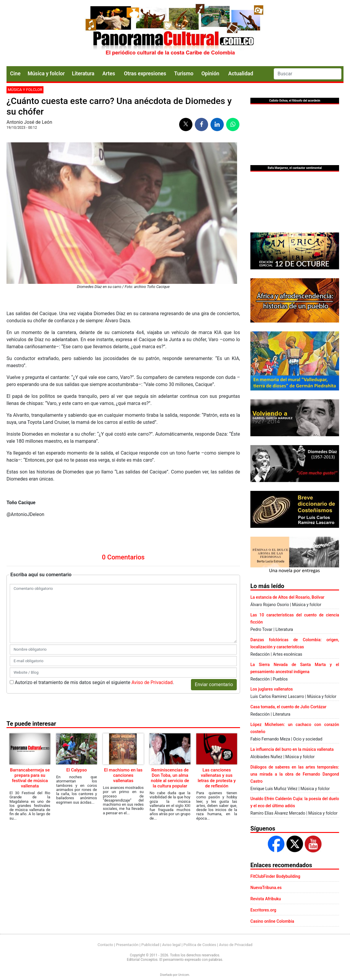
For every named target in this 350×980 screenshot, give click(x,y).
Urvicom (184, 975)
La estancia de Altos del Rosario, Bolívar (287, 597)
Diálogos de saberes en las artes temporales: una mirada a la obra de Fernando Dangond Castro (295, 774)
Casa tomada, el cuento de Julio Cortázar (288, 707)
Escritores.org (263, 910)
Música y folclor (46, 74)
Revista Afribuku (266, 899)
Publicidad (150, 945)
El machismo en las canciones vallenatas (123, 775)
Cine (15, 74)
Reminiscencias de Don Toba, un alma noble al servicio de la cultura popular (170, 778)
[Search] (308, 74)
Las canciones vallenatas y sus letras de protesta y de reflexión (217, 778)
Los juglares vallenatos (272, 689)
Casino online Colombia (272, 921)
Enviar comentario (214, 684)
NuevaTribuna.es (266, 888)
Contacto (105, 945)
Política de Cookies (200, 945)
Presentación (127, 945)
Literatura (83, 74)
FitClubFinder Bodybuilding (275, 876)
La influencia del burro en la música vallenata (292, 749)
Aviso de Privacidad (152, 682)
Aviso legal (171, 945)
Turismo (184, 74)
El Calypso (77, 770)
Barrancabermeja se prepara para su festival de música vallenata (30, 778)
